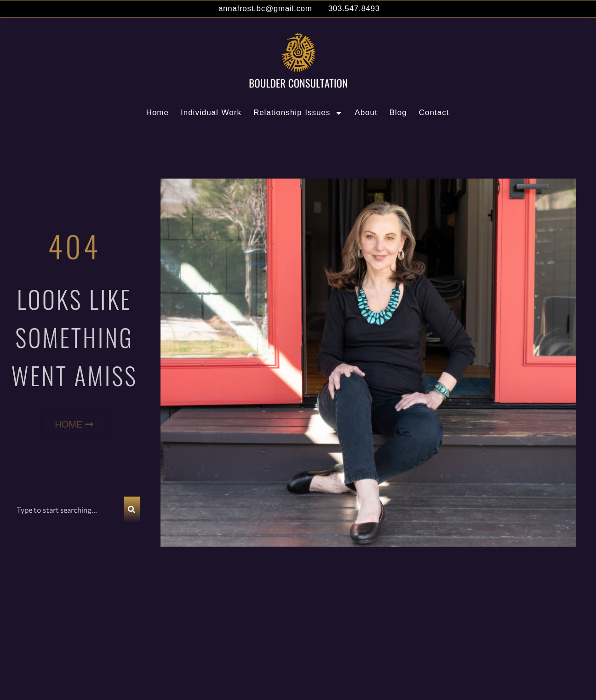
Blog (398, 113)
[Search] (132, 509)
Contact (434, 113)
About (366, 113)
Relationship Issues (298, 113)
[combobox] (66, 509)
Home (158, 113)
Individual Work (211, 113)
